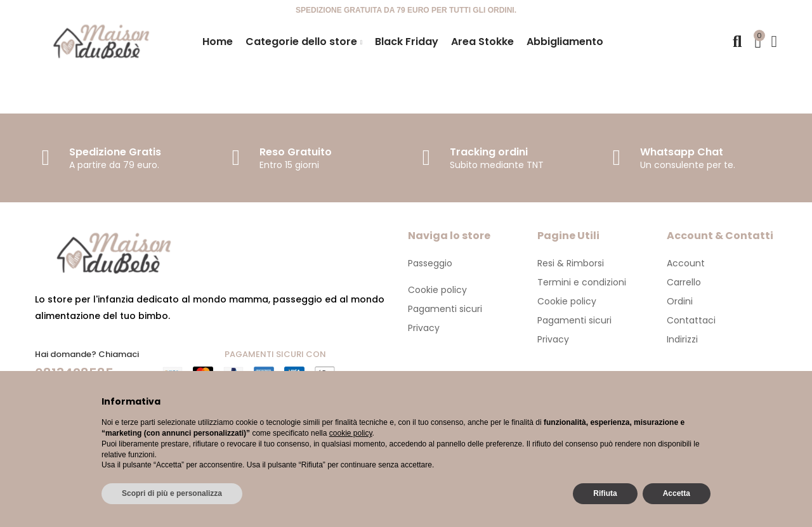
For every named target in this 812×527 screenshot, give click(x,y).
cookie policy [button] (351, 433)
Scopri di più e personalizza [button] (172, 493)
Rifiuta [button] (605, 493)
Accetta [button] (677, 493)
